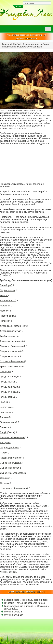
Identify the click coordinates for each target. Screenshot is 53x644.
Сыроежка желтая (9, 468)
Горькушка (6, 372)
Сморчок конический (11, 351)
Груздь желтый (8, 382)
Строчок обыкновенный (12, 361)
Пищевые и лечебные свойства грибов (24, 603)
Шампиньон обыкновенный (14, 488)
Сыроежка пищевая (10, 463)
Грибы (17, 44)
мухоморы (25, 562)
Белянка (4, 427)
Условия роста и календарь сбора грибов (26, 600)
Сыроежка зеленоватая (12, 473)
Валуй (3, 432)
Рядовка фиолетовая (11, 458)
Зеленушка (6, 407)
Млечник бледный (14, 615)
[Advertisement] (26, 164)
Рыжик (3, 453)
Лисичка (4, 417)
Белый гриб (6, 285)
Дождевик (5, 341)
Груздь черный (8, 397)
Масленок (5, 306)
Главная (6, 44)
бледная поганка (9, 562)
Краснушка (6, 412)
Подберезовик (7, 290)
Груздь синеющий (9, 392)
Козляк (4, 296)
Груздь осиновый (9, 387)
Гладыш (4, 402)
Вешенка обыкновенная (13, 437)
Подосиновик (7, 316)
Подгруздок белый (10, 448)
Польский (5, 321)
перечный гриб (37, 569)
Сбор (45, 506)
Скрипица (5, 478)
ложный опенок (8, 572)
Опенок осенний (9, 422)
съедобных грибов (27, 141)
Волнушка (5, 443)
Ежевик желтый (8, 301)
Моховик (4, 311)
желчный (23, 569)
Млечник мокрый (13, 612)
